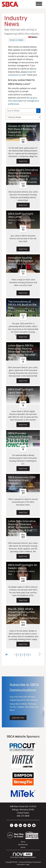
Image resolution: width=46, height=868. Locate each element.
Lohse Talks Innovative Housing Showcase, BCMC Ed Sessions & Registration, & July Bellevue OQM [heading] (22, 527)
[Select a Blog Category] (23, 117)
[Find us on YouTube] (29, 825)
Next (40, 655)
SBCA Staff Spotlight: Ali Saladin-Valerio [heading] (23, 567)
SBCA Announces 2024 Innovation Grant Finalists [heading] (22, 480)
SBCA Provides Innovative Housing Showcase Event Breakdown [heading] (20, 438)
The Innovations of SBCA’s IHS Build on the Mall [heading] (22, 305)
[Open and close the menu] (31, 4)
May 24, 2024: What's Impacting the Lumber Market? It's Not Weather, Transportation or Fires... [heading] (23, 615)
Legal (27, 864)
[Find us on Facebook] (12, 825)
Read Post (23, 161)
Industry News (22, 135)
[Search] (38, 111)
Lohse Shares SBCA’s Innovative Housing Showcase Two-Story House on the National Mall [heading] (21, 352)
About (23, 842)
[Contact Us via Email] (34, 825)
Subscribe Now (18, 718)
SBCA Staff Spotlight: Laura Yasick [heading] (21, 391)
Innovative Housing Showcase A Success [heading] (20, 259)
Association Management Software (23, 855)
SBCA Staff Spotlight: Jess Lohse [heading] (21, 215)
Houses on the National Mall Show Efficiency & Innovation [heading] (22, 129)
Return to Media (16, 40)
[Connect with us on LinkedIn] (20, 825)
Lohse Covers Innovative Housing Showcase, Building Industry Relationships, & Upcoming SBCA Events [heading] (23, 176)
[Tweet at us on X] (16, 825)
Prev (6, 655)
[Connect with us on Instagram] (25, 825)
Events (23, 847)
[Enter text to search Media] (21, 111)
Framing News (22, 220)
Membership (23, 844)
